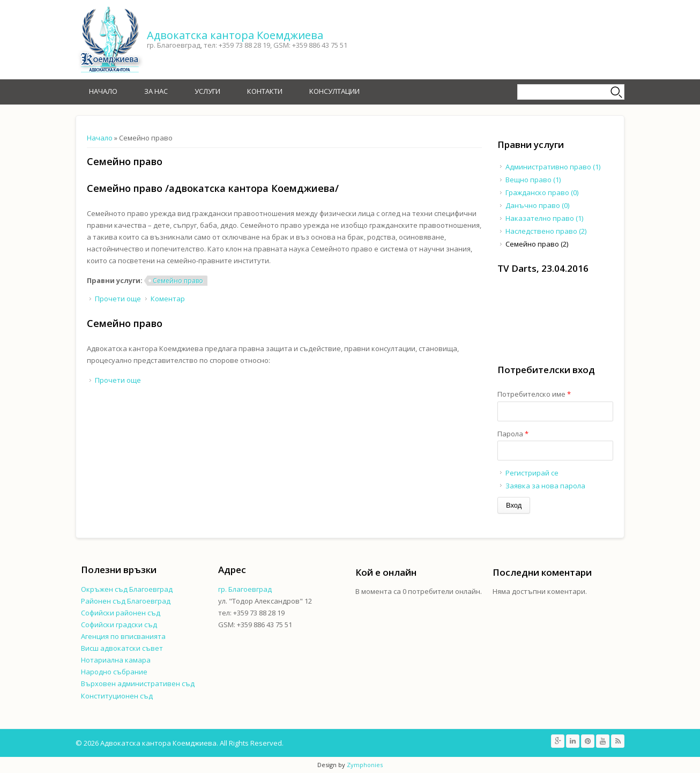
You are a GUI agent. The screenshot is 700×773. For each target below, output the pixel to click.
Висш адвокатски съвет (122, 648)
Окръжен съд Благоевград (127, 589)
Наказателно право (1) (544, 218)
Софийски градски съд (119, 625)
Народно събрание (114, 672)
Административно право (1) (553, 167)
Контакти (265, 91)
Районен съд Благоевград (126, 601)
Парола (513, 434)
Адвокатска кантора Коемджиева (235, 35)
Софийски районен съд (121, 613)
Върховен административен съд (138, 683)
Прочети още (118, 299)
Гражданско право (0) (542, 192)
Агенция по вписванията (123, 636)
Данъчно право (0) (537, 205)
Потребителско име (534, 394)
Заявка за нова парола (545, 486)
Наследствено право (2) (546, 231)
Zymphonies (365, 765)
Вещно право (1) (533, 180)
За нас (156, 91)
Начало (103, 91)
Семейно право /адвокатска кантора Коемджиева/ (213, 188)
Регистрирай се (532, 473)
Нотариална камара (116, 660)
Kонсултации (334, 91)
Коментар (168, 299)
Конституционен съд (117, 696)
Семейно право (178, 281)
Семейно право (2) (537, 244)
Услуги (207, 91)
